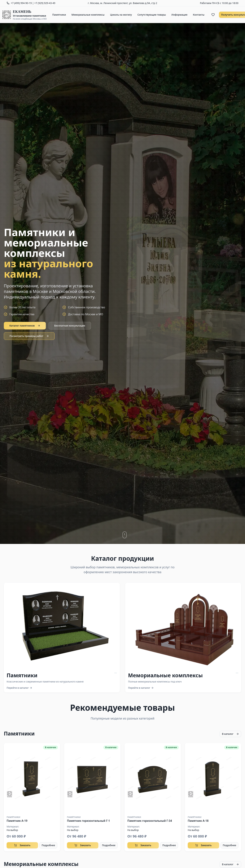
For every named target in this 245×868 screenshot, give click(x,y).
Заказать (22, 845)
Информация (179, 15)
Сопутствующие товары (152, 15)
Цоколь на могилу (121, 15)
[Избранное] (213, 15)
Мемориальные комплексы (88, 15)
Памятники (59, 15)
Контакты (199, 15)
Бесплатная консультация (70, 326)
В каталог (230, 734)
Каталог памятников (25, 326)
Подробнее (48, 845)
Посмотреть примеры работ (29, 336)
